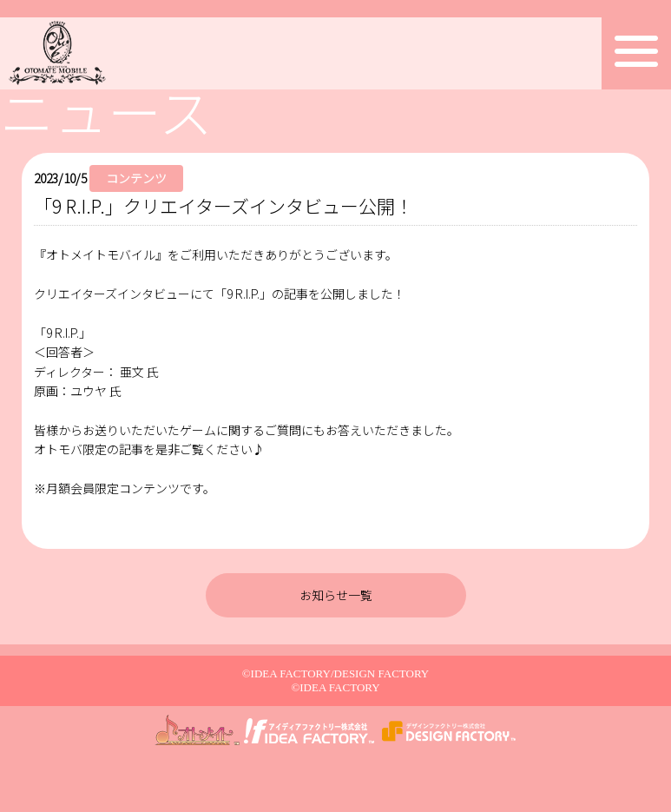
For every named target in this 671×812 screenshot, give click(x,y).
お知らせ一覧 (336, 595)
